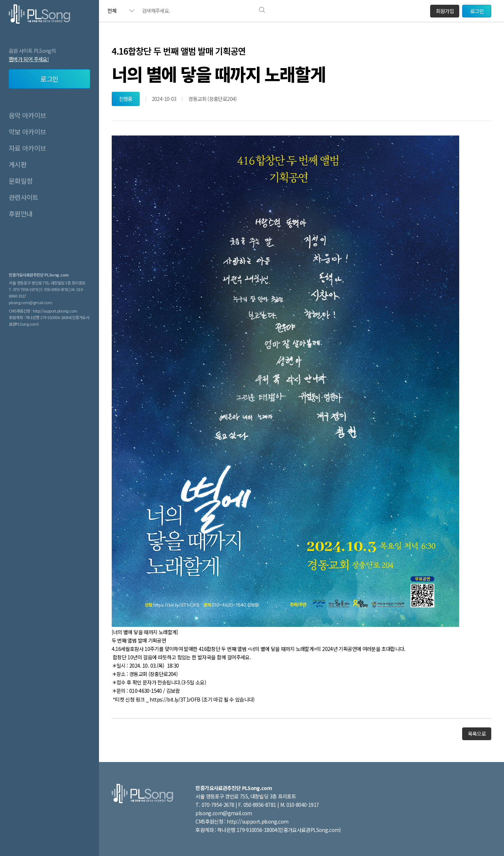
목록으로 (477, 734)
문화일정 (21, 181)
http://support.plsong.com (55, 311)
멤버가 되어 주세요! (29, 59)
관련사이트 (24, 197)
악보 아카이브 (27, 131)
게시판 (18, 164)
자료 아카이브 (27, 148)
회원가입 (445, 11)
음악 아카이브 (27, 115)
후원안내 (21, 213)
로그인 (49, 79)
